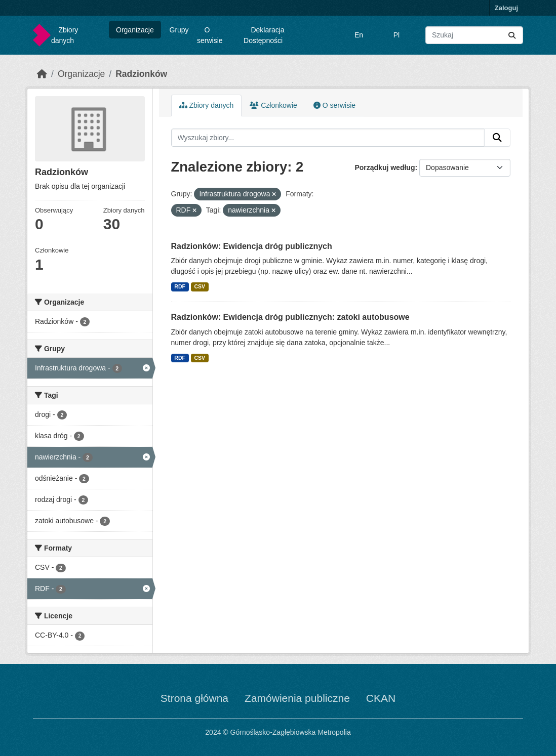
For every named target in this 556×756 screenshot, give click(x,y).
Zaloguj (506, 8)
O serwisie (210, 35)
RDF (180, 286)
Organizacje (135, 30)
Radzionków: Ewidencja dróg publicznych (252, 246)
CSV (200, 286)
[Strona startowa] (42, 74)
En (359, 35)
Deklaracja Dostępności (264, 35)
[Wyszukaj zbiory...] (474, 35)
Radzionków (141, 74)
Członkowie (273, 105)
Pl (396, 35)
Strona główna (194, 698)
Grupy (179, 30)
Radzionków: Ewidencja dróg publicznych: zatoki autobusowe (290, 317)
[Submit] (512, 35)
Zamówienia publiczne (297, 698)
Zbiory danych (65, 35)
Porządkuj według (385, 167)
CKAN (381, 698)
